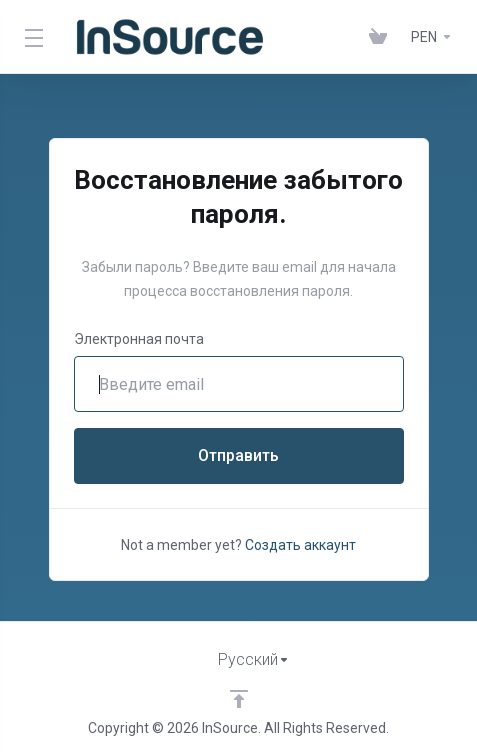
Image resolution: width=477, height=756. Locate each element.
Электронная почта (139, 339)
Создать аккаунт (300, 545)
